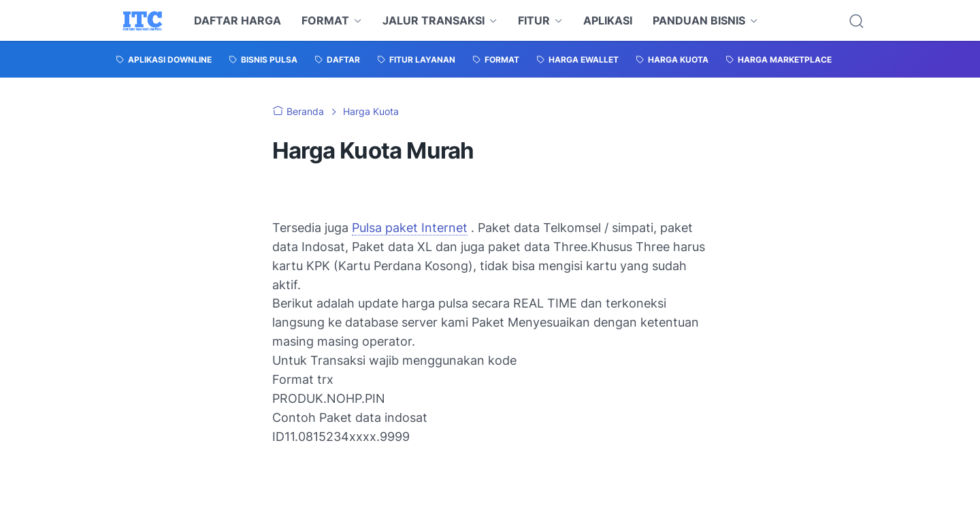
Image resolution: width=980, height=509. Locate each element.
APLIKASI (608, 20)
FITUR (534, 20)
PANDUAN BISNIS (699, 20)
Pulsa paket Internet (410, 228)
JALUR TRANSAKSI (434, 20)
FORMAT (325, 20)
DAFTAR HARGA (238, 20)
